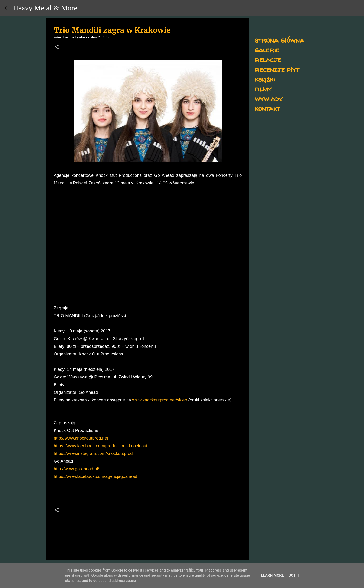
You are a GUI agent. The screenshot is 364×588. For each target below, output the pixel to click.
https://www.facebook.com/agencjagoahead (96, 476)
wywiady (269, 98)
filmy (263, 89)
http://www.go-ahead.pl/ (76, 469)
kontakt (267, 108)
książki (265, 79)
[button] (57, 47)
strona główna (279, 40)
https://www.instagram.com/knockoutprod (93, 453)
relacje (268, 59)
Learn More (272, 575)
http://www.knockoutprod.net (81, 438)
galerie (267, 50)
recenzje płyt (277, 69)
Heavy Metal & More (45, 8)
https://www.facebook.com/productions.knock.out (101, 446)
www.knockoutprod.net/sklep (160, 400)
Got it (294, 575)
